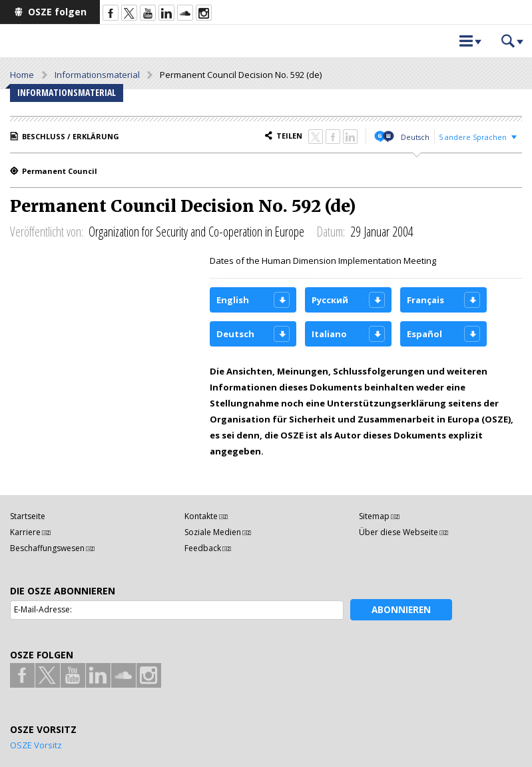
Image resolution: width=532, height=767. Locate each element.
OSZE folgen (57, 12)
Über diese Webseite (399, 532)
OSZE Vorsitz (36, 745)
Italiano (329, 334)
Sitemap (374, 516)
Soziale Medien (213, 532)
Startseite (28, 516)
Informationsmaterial (97, 75)
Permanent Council (60, 171)
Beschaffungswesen (47, 548)
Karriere (25, 532)
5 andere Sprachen (473, 137)
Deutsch (415, 137)
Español (424, 334)
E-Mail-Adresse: (43, 609)
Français (425, 300)
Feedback (203, 548)
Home (22, 75)
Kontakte (201, 516)
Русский (330, 300)
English (233, 300)
